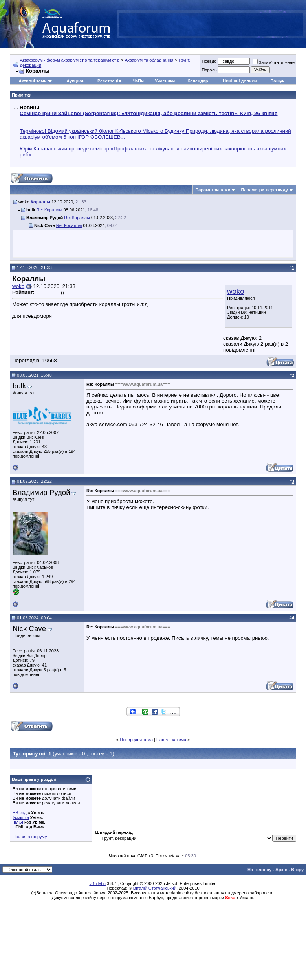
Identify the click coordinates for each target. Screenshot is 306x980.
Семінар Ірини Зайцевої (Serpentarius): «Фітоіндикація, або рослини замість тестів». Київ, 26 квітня (148, 113)
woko (236, 291)
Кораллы (40, 202)
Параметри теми (213, 190)
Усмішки (21, 817)
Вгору (297, 870)
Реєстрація (109, 81)
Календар (198, 81)
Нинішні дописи (240, 81)
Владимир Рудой (41, 492)
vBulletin (97, 883)
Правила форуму (30, 837)
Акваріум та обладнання (149, 60)
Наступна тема (171, 740)
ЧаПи (138, 81)
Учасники (165, 81)
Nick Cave (29, 629)
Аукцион (75, 81)
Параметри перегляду (264, 190)
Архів (281, 870)
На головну (259, 870)
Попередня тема (136, 740)
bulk (19, 386)
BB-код (20, 813)
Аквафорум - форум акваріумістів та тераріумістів (70, 60)
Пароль (209, 70)
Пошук (277, 81)
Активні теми (32, 81)
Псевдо (209, 61)
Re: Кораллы (49, 210)
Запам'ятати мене (274, 62)
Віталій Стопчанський (155, 888)
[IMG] (18, 822)
